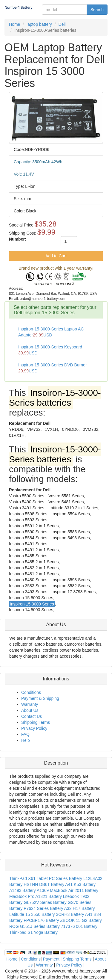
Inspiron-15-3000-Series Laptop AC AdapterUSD (51, 332)
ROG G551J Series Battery (34, 926)
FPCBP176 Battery (41, 920)
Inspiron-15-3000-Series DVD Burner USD (53, 368)
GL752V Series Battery (45, 902)
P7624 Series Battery (43, 908)
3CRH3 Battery (70, 914)
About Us (30, 710)
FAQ (25, 734)
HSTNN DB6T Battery (44, 884)
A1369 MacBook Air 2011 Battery (67, 890)
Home (12, 959)
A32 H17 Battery (80, 908)
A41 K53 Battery (80, 884)
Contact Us (32, 716)
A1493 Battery (23, 890)
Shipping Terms (36, 722)
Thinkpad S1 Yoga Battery (33, 932)
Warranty (30, 704)
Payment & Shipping (40, 698)
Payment (51, 959)
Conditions (31, 692)
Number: (18, 239)
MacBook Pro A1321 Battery (36, 896)
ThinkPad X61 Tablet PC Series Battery (46, 878)
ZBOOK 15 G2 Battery (81, 920)
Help (26, 740)
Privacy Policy (34, 728)
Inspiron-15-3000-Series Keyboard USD (50, 350)
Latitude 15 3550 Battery (32, 914)
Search (97, 10)
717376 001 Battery (79, 926)
